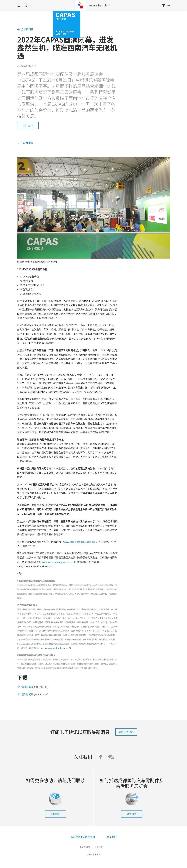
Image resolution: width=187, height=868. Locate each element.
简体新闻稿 (27, 687)
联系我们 (55, 814)
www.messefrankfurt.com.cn (55, 648)
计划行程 (132, 814)
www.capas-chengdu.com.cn (79, 542)
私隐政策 (99, 847)
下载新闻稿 (27, 143)
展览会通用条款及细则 (83, 837)
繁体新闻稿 (27, 694)
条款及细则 (85, 847)
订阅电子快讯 (126, 732)
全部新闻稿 (27, 29)
